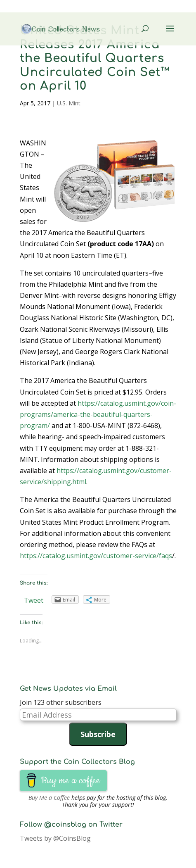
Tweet (34, 600)
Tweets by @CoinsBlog (55, 838)
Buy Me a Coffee (49, 798)
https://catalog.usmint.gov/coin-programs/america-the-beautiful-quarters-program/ (98, 414)
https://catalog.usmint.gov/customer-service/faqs (96, 556)
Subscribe (98, 734)
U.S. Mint (69, 103)
